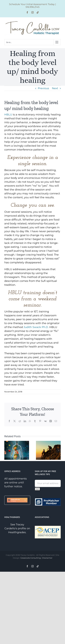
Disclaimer (47, 558)
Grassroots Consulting (31, 558)
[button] (6, 450)
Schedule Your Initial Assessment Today (32, 4)
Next (55, 88)
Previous (43, 88)
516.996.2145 (32, 7)
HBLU (9, 115)
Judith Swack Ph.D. (36, 327)
